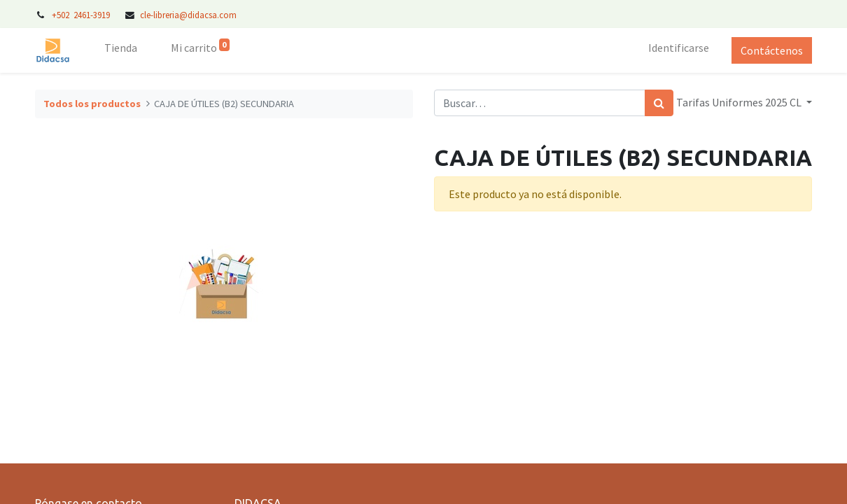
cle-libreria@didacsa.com (188, 15)
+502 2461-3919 (82, 15)
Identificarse (679, 48)
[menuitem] (121, 50)
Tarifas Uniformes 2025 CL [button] (740, 102)
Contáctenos (772, 50)
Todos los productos (92, 104)
